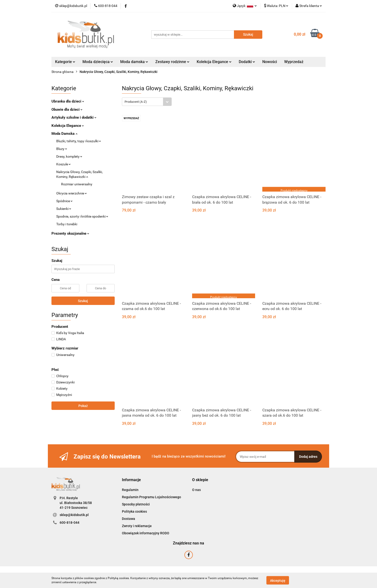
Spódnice (64, 201)
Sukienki (64, 209)
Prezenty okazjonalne (70, 233)
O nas (196, 490)
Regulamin (130, 490)
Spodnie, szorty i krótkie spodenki (82, 216)
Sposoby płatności (136, 504)
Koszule (63, 164)
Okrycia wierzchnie (72, 193)
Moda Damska (64, 134)
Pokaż (83, 406)
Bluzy (62, 149)
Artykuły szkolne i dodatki (74, 117)
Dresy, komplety (69, 156)
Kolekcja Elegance (214, 62)
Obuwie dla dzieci (67, 110)
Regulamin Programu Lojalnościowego (151, 497)
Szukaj (83, 301)
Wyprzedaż (294, 62)
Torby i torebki (67, 224)
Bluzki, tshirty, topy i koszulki (79, 141)
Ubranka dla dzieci (68, 101)
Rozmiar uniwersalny (77, 184)
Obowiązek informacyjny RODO (146, 533)
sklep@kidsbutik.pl (74, 515)
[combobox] (147, 102)
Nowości (270, 62)
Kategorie (65, 62)
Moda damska (134, 62)
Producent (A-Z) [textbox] (136, 102)
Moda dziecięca (98, 62)
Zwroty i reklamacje (137, 526)
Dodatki (247, 62)
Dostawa (129, 519)
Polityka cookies (134, 511)
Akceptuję (278, 580)
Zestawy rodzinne (172, 62)
